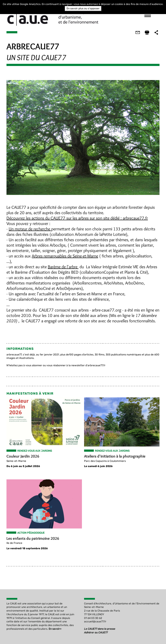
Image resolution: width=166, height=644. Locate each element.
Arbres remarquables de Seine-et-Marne (65, 256)
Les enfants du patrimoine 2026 (33, 539)
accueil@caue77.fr (95, 622)
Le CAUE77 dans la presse (100, 629)
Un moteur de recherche (30, 229)
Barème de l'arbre (63, 267)
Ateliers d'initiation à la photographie (115, 457)
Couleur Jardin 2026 (23, 457)
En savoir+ (55, 629)
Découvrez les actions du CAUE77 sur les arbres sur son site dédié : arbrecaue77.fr (77, 218)
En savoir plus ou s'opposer (83, 8)
